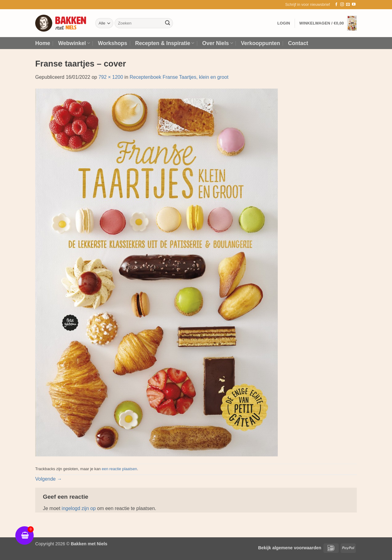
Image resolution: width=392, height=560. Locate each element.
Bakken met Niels (89, 544)
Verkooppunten (261, 43)
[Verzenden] (168, 23)
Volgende (49, 479)
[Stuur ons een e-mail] (348, 5)
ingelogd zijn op (79, 508)
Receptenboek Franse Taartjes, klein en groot (179, 77)
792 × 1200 (111, 77)
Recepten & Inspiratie (165, 43)
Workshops (113, 43)
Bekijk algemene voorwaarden (290, 548)
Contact (298, 43)
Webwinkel (74, 43)
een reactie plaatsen (119, 469)
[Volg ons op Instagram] (342, 5)
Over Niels (217, 43)
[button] (307, 5)
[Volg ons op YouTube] (354, 5)
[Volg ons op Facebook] (336, 5)
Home (43, 43)
